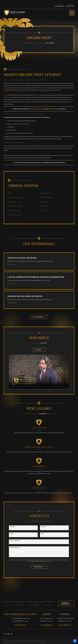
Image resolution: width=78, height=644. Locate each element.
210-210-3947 (70, 6)
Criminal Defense (27, 602)
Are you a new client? (15, 541)
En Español (50, 602)
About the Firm (14, 602)
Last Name (43, 527)
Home (6, 602)
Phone (12, 534)
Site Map (49, 605)
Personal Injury (39, 602)
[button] (75, 641)
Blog (8, 605)
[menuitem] (23, 193)
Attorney (9, 95)
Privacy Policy (35, 605)
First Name (13, 527)
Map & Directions (21, 625)
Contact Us (20, 605)
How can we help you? (15, 548)
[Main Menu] (72, 13)
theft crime (38, 95)
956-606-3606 (59, 6)
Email (42, 534)
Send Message (39, 567)
